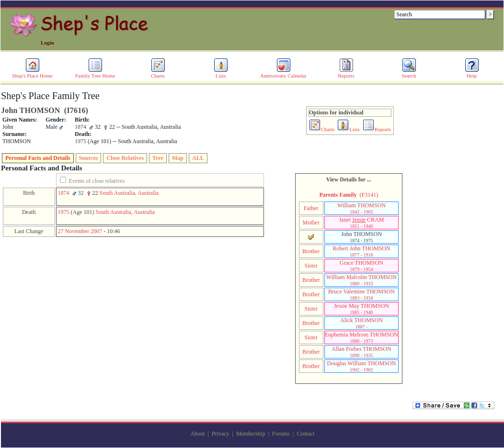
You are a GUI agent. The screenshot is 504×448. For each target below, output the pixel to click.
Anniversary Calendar (283, 73)
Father (311, 208)
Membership (251, 434)
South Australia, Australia (129, 193)
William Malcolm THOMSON (361, 280)
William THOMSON (361, 208)
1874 (64, 193)
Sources (89, 158)
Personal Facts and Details (38, 158)
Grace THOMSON (361, 266)
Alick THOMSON (361, 323)
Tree (158, 158)
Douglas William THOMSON (362, 366)
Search (409, 73)
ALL (198, 158)
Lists (221, 73)
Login (47, 43)
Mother (311, 223)
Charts (158, 73)
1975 (64, 212)
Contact (305, 434)
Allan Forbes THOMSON (361, 352)
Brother (311, 251)
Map (178, 158)
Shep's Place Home (32, 73)
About (198, 434)
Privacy (221, 434)
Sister (311, 266)
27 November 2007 (80, 231)
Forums (281, 434)
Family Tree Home (95, 73)
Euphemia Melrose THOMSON (361, 337)
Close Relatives (125, 158)
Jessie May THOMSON (361, 309)
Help (472, 73)
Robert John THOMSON (361, 251)
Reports (346, 73)
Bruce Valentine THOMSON (361, 294)
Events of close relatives (97, 181)
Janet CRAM (361, 223)
